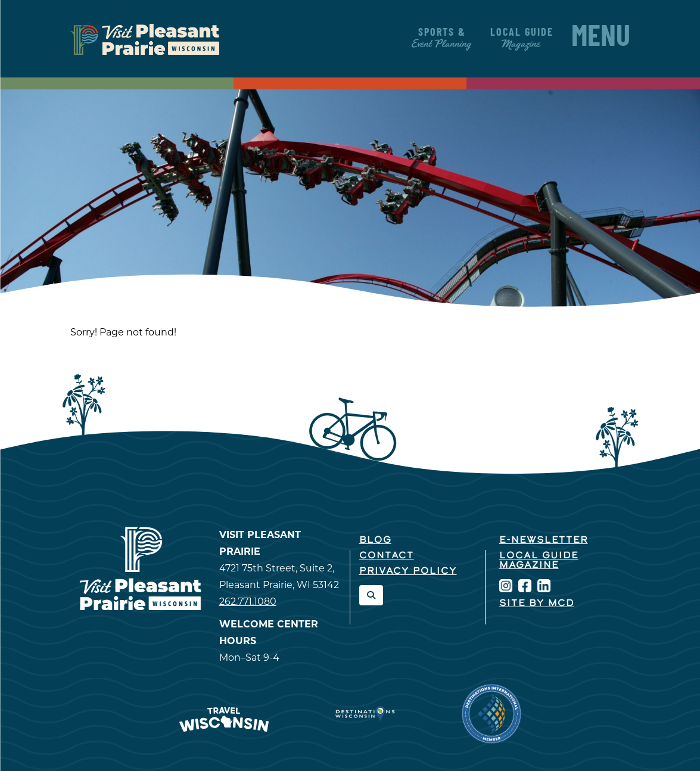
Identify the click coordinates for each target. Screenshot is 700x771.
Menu (601, 39)
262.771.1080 (248, 601)
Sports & (442, 38)
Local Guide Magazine (539, 561)
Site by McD (537, 604)
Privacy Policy (408, 571)
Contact (387, 556)
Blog (375, 540)
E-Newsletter (544, 540)
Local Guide (522, 38)
